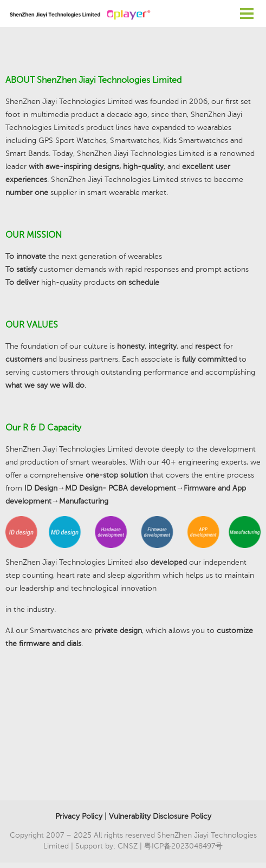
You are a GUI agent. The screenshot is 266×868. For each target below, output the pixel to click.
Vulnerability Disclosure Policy (160, 816)
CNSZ (128, 846)
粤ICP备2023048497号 (183, 846)
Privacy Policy (79, 816)
